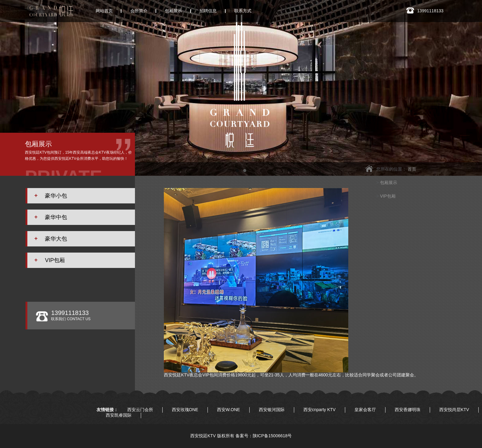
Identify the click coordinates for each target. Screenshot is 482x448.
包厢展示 (389, 183)
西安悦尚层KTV (454, 410)
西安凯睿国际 (119, 415)
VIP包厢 (388, 196)
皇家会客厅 (365, 410)
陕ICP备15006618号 (272, 436)
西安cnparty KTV (320, 410)
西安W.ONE (229, 410)
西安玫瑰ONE (185, 410)
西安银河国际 (272, 410)
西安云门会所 (140, 410)
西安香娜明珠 (408, 410)
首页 (412, 169)
